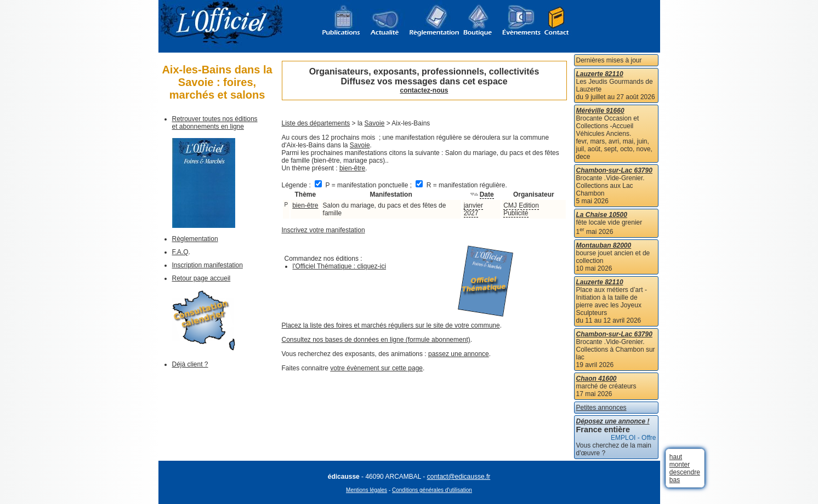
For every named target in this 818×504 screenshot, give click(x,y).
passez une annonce (459, 354)
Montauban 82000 (604, 245)
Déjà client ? (190, 364)
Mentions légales (367, 490)
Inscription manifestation (208, 265)
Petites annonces (601, 408)
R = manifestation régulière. (461, 185)
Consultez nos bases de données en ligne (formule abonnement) (376, 340)
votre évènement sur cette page (376, 368)
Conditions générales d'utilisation (432, 490)
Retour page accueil (201, 278)
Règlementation (195, 239)
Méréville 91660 (600, 111)
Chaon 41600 (597, 379)
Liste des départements (316, 123)
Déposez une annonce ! (613, 421)
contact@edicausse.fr (459, 477)
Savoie (375, 123)
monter (680, 465)
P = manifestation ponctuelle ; (364, 185)
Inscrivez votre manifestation (323, 230)
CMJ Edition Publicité (521, 209)
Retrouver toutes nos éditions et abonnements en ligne (215, 123)
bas (675, 480)
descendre (685, 472)
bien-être (352, 168)
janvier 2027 (473, 209)
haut (676, 457)
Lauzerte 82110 (600, 74)
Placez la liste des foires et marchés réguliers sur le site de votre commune (391, 325)
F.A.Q (180, 252)
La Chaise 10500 (602, 215)
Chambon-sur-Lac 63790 (614, 170)
